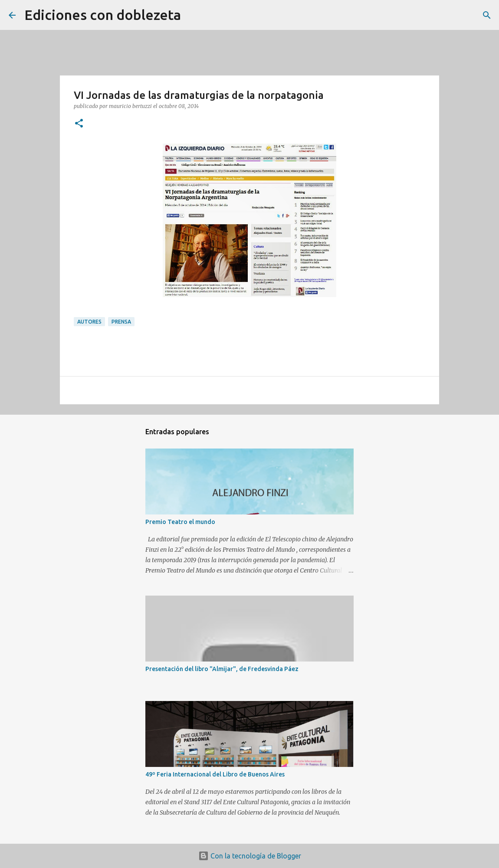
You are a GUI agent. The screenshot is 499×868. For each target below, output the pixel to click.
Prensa (121, 322)
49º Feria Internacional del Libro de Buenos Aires (215, 774)
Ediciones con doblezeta (103, 15)
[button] (79, 124)
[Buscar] (193, 15)
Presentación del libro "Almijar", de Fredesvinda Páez (222, 669)
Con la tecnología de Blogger (250, 856)
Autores (89, 322)
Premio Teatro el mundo (180, 522)
